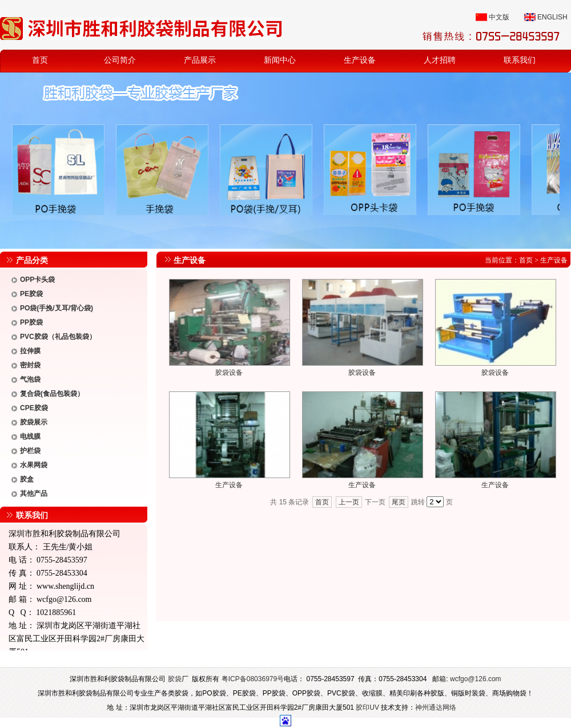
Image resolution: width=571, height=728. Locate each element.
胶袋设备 (229, 373)
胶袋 (175, 679)
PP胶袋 (31, 322)
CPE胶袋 (34, 408)
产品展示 (200, 60)
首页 (40, 60)
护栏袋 (30, 451)
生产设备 (360, 60)
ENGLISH (552, 17)
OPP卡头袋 (37, 280)
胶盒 (27, 479)
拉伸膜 (30, 351)
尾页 (399, 502)
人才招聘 (440, 60)
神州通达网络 (436, 707)
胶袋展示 (34, 422)
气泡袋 (30, 379)
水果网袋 (34, 465)
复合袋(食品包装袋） (52, 394)
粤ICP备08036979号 (253, 679)
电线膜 (30, 436)
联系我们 (520, 60)
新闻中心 (280, 60)
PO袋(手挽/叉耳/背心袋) (57, 308)
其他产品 (34, 494)
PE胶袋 (31, 294)
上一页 (349, 502)
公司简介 (120, 60)
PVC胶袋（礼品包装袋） (58, 337)
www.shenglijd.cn (65, 586)
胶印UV (367, 707)
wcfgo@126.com (64, 599)
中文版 (499, 17)
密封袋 (30, 365)
